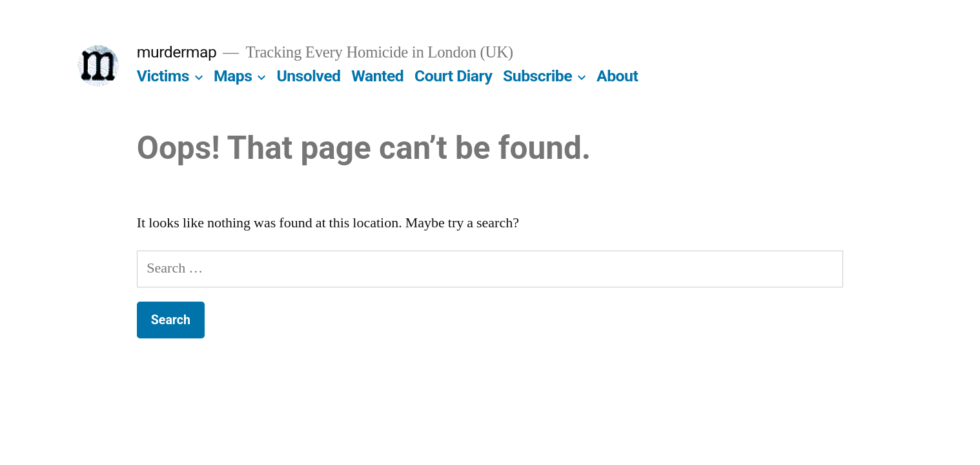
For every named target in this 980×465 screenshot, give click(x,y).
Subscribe (537, 76)
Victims (163, 76)
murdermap (177, 52)
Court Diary (453, 76)
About (617, 76)
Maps (233, 76)
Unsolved (308, 76)
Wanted (377, 76)
